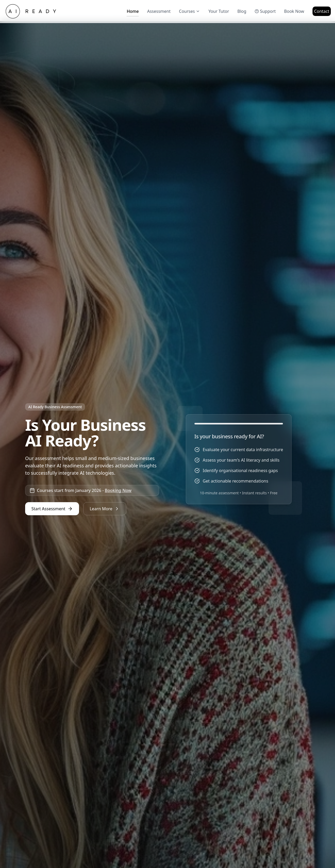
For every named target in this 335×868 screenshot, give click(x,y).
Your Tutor (219, 11)
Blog (242, 11)
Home (133, 12)
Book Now (294, 11)
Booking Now (118, 490)
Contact (322, 11)
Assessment (159, 11)
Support (265, 11)
